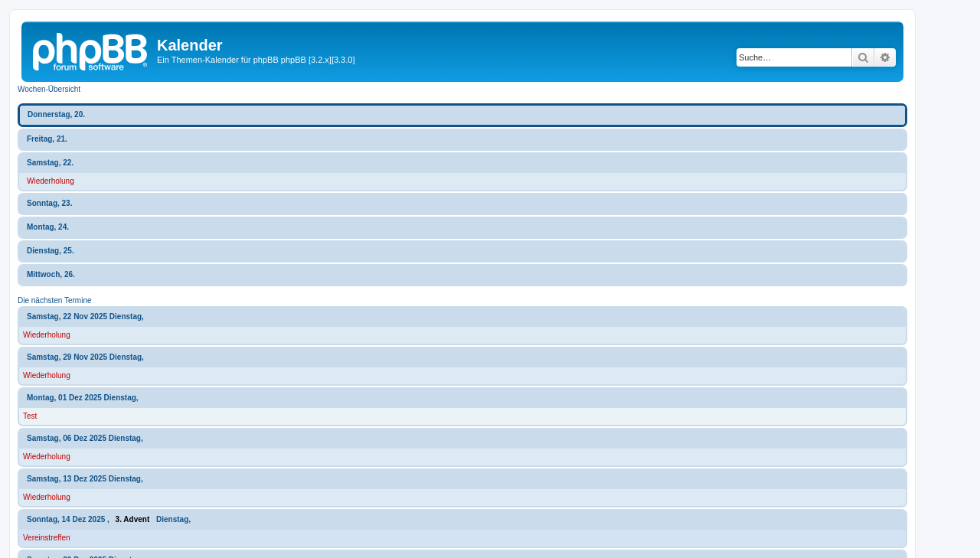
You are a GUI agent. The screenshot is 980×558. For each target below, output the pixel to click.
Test (30, 416)
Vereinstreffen (47, 538)
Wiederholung (51, 181)
